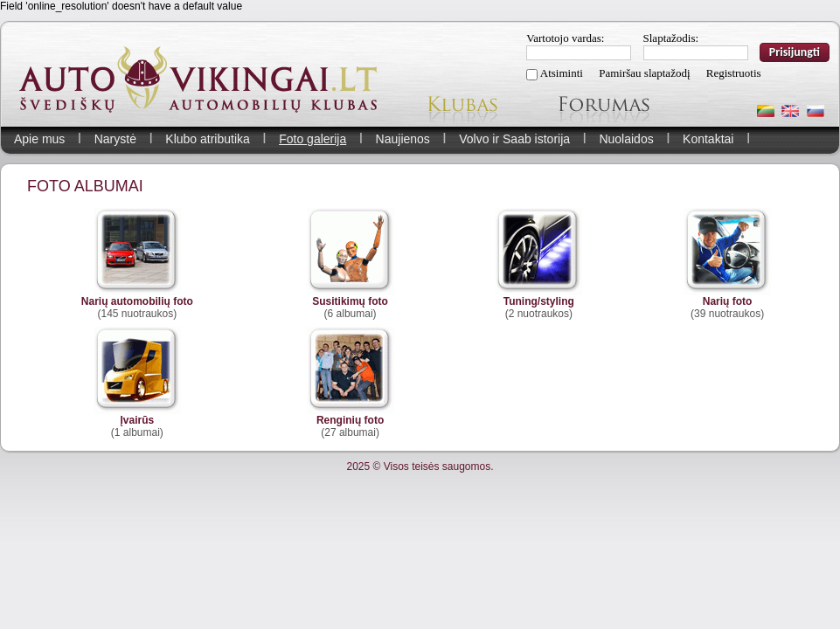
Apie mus (39, 139)
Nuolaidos (626, 139)
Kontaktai (708, 139)
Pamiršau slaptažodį (644, 73)
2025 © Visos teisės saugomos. (420, 467)
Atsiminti (562, 73)
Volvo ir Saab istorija (514, 139)
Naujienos (403, 139)
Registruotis (734, 73)
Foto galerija (312, 139)
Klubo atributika (208, 139)
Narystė (115, 139)
